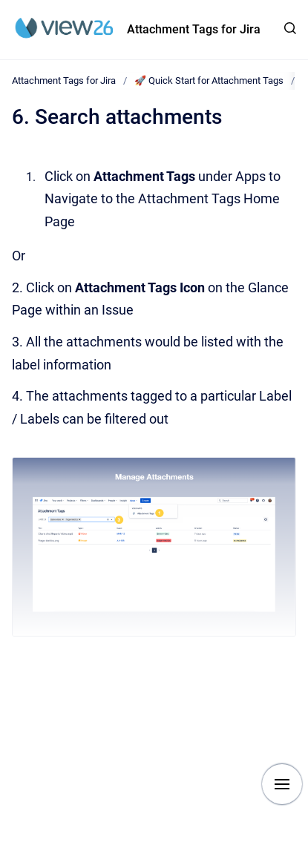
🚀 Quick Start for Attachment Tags (209, 80)
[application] (304, 864)
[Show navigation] (282, 784)
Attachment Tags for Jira (194, 29)
